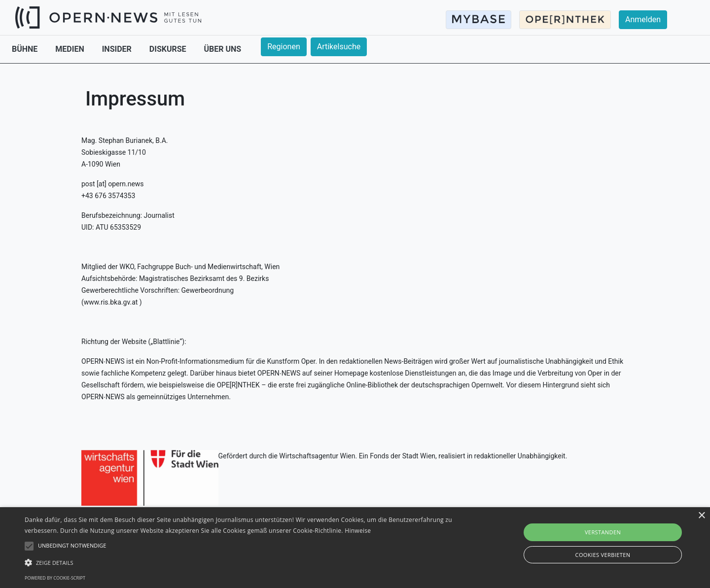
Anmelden (643, 19)
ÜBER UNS (223, 49)
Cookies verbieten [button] (603, 555)
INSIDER (118, 49)
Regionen (284, 47)
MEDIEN (71, 49)
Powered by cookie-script (55, 578)
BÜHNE (26, 49)
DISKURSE (169, 49)
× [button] (701, 516)
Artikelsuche (339, 47)
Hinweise (358, 531)
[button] (239, 562)
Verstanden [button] (603, 532)
